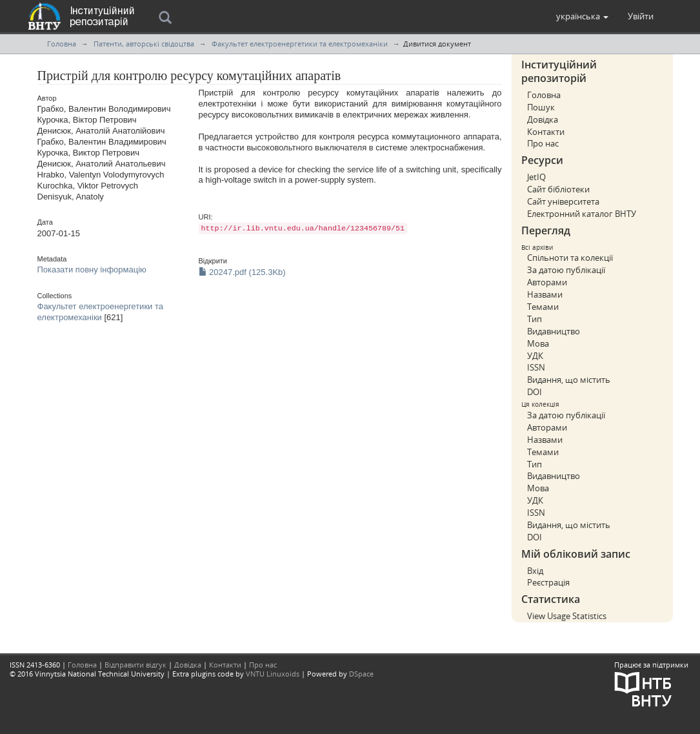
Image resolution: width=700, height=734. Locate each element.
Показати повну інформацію (92, 270)
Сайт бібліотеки (558, 189)
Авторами (547, 282)
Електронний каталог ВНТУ (582, 214)
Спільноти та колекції (570, 258)
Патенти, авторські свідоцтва (144, 44)
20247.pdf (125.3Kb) (242, 272)
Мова (538, 343)
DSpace (361, 674)
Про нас (543, 143)
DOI (535, 392)
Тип (535, 319)
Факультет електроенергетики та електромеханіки (300, 44)
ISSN (536, 367)
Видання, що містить (569, 380)
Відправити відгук (135, 665)
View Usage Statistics (567, 616)
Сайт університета (563, 201)
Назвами (545, 294)
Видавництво (554, 331)
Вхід (535, 571)
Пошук (541, 107)
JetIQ (536, 177)
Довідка (543, 119)
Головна (62, 44)
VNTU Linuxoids (273, 674)
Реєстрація (548, 582)
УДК (535, 356)
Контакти (546, 132)
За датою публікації (566, 270)
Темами (543, 307)
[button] (582, 16)
